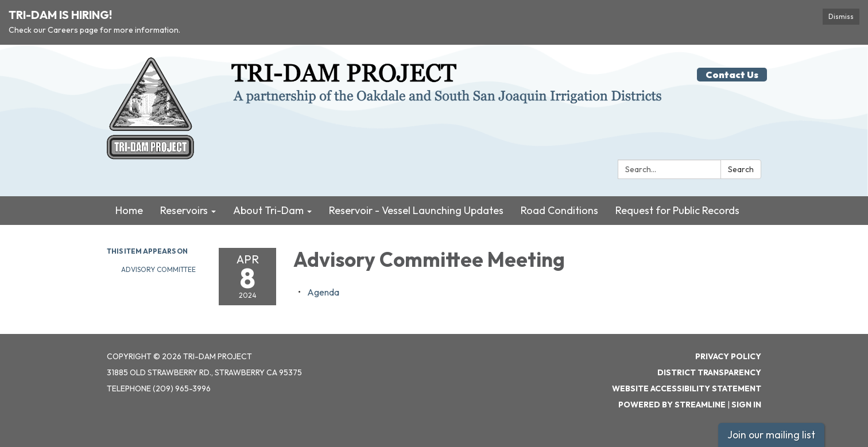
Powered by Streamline (672, 405)
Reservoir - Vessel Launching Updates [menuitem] (416, 210)
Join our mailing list (771, 435)
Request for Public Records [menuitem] (677, 210)
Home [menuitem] (129, 210)
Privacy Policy (728, 356)
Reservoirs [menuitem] (184, 210)
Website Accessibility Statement (687, 388)
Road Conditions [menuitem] (559, 210)
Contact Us (732, 75)
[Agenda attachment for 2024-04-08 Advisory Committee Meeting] (323, 292)
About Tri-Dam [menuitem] (268, 210)
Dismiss (841, 16)
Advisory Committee (158, 269)
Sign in (746, 405)
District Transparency (709, 372)
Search (741, 169)
